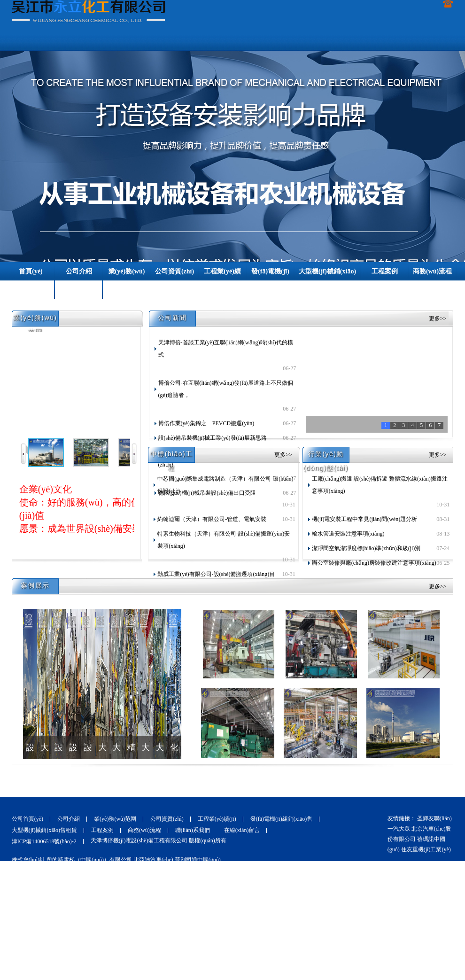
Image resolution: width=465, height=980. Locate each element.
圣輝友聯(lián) (434, 818)
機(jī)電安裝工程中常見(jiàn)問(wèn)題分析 (365, 519)
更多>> (438, 319)
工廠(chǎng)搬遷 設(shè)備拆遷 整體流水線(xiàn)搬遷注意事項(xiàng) (380, 485)
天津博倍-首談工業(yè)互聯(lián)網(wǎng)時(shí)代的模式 (226, 349)
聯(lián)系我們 (193, 830)
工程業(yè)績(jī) (217, 819)
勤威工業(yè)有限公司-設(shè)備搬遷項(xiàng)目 (216, 574)
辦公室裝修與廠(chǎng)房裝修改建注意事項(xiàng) (374, 563)
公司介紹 (69, 819)
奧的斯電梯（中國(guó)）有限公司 (90, 860)
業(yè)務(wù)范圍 (115, 819)
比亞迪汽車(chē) (153, 860)
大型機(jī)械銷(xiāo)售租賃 (44, 830)
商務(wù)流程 (144, 830)
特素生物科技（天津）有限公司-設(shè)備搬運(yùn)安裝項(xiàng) (224, 540)
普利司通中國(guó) (198, 860)
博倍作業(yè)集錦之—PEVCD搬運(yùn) (206, 423)
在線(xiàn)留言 (242, 830)
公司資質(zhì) (167, 819)
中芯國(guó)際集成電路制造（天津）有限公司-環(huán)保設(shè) (225, 485)
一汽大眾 (399, 829)
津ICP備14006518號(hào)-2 (44, 841)
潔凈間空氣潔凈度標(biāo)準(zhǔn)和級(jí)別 (366, 548)
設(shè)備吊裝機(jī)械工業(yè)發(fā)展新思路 (213, 438)
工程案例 (102, 830)
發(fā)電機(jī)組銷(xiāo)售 (282, 819)
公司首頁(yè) (27, 819)
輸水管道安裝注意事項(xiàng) (348, 534)
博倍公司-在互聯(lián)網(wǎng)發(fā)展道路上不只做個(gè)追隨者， (226, 389)
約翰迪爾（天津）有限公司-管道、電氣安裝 (212, 519)
